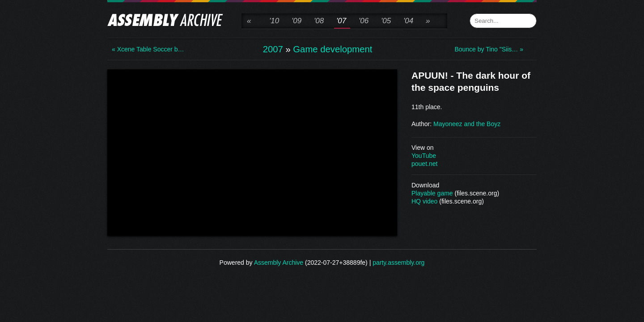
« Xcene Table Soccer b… (148, 49)
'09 (297, 21)
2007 (273, 49)
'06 (364, 21)
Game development (333, 49)
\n (252, 152)
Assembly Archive (279, 263)
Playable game (432, 193)
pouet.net (424, 164)
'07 (341, 21)
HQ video (424, 201)
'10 (274, 21)
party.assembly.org (398, 263)
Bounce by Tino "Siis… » (489, 49)
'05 (386, 21)
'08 (319, 21)
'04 (408, 21)
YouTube (424, 156)
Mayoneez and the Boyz (467, 124)
